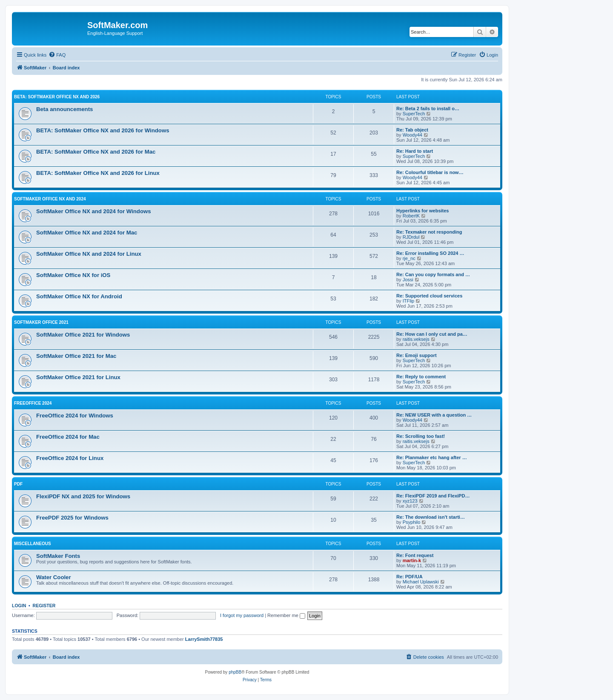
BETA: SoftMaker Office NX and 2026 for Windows (103, 130)
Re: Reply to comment (421, 377)
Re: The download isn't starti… (431, 517)
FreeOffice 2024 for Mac (68, 437)
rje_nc (409, 258)
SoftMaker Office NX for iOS (73, 275)
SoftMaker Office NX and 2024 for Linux (89, 254)
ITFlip (409, 301)
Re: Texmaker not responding (429, 232)
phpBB (235, 672)
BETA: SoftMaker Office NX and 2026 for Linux (98, 173)
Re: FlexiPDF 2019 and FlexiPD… (433, 496)
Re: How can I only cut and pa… (432, 334)
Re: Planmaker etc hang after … (432, 457)
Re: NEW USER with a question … (434, 415)
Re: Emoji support (417, 355)
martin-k (412, 560)
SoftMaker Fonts (58, 556)
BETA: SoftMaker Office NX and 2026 (57, 97)
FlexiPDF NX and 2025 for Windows (83, 496)
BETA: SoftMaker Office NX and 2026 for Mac (96, 152)
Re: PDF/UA (410, 577)
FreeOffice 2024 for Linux (70, 458)
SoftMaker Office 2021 (41, 322)
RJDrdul (411, 237)
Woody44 (412, 135)
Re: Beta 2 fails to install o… (428, 109)
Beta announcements (64, 109)
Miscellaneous (33, 544)
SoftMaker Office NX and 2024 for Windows (94, 211)
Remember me (286, 615)
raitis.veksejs (416, 339)
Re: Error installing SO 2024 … (430, 253)
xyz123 (410, 501)
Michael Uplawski (421, 582)
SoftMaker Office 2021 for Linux (78, 377)
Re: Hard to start (415, 151)
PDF (18, 484)
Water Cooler (54, 577)
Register (44, 606)
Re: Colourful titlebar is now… (430, 172)
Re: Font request (415, 555)
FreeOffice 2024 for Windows (75, 416)
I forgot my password (242, 615)
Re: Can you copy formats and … (433, 274)
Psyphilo (412, 522)
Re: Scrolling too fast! (421, 436)
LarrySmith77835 (204, 639)
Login (19, 606)
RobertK (411, 216)
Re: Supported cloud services (429, 296)
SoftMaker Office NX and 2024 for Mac (87, 233)
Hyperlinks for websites (423, 211)
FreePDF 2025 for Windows (72, 518)
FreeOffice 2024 (33, 403)
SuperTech (414, 114)
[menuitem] (57, 55)
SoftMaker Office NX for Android (79, 296)
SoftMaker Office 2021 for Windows (83, 335)
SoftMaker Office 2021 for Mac (76, 356)
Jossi (408, 280)
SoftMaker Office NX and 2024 (50, 199)
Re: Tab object (412, 130)
